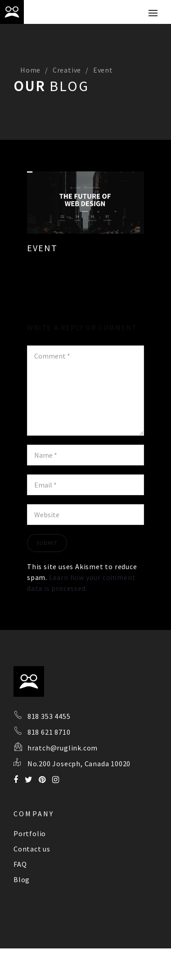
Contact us (32, 849)
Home (30, 70)
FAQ (20, 864)
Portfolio (30, 833)
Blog (22, 879)
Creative (67, 70)
